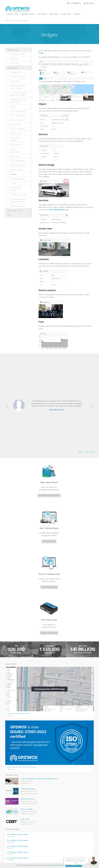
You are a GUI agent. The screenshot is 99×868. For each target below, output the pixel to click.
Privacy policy (31, 855)
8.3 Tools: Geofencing (17, 129)
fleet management (25, 729)
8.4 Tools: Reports (16, 133)
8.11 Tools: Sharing (16, 170)
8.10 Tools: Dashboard (17, 165)
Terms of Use (42, 855)
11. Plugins (13, 183)
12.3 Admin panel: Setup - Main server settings (18, 200)
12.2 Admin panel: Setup (18, 195)
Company (77, 14)
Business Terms (67, 855)
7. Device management (17, 116)
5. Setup (12, 107)
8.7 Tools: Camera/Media (15, 151)
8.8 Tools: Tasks (15, 156)
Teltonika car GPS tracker (13, 829)
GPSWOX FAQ (10, 801)
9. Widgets (13, 174)
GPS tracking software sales (64, 779)
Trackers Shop (66, 14)
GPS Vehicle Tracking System (15, 811)
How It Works (42, 14)
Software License (54, 855)
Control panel (14, 63)
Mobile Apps (54, 14)
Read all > (81, 377)
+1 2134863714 (74, 3)
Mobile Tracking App (12, 804)
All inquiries (64, 797)
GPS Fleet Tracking (11, 815)
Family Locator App (11, 808)
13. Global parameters (17, 206)
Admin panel (14, 59)
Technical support (60, 788)
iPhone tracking (10, 826)
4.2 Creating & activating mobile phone (18, 101)
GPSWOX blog (10, 797)
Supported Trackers (28, 14)
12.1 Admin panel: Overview (16, 189)
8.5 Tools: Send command (15, 139)
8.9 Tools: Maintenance (18, 161)
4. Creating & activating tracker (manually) (17, 87)
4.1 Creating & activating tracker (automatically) (18, 94)
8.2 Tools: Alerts (15, 124)
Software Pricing (12, 14)
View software (75, 757)
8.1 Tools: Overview (16, 120)
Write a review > (90, 377)
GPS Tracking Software (17, 54)
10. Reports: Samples (17, 179)
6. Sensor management (18, 111)
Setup (41, 53)
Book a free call (57, 805)
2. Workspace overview (17, 77)
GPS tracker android (12, 822)
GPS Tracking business (13, 819)
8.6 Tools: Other (15, 145)
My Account (90, 3)
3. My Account (14, 81)
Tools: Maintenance (57, 210)
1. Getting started (16, 72)
